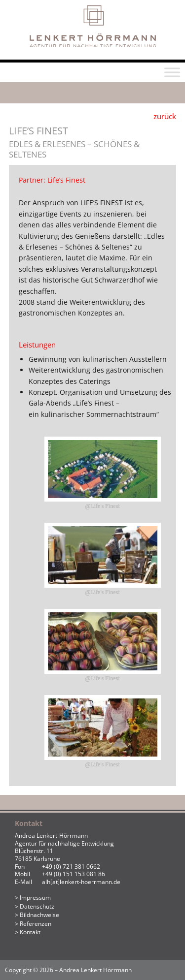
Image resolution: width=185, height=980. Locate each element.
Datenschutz (37, 906)
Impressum (35, 898)
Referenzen (36, 924)
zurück (165, 116)
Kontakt (30, 932)
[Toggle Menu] (172, 73)
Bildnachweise (39, 915)
